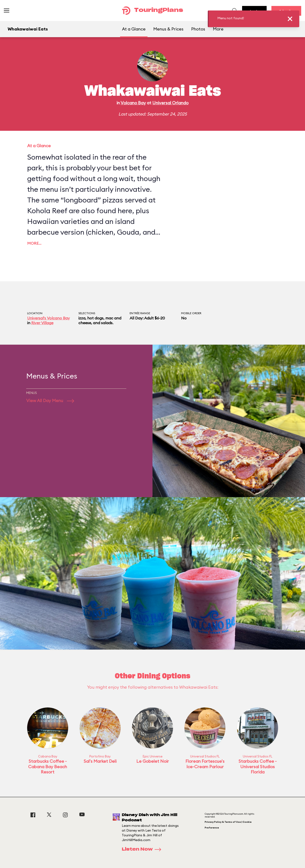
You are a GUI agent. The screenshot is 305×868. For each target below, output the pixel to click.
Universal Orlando (170, 103)
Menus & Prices (168, 29)
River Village (42, 323)
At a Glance (134, 29)
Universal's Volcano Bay (48, 318)
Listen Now (143, 849)
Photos (198, 29)
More (218, 29)
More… (34, 243)
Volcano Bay (133, 103)
